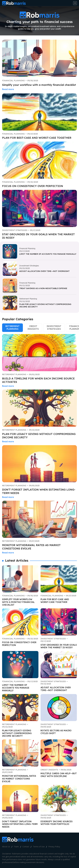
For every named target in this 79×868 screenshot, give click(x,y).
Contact (26, 847)
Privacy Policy (54, 847)
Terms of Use (39, 847)
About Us (6, 847)
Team (16, 847)
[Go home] (15, 3)
